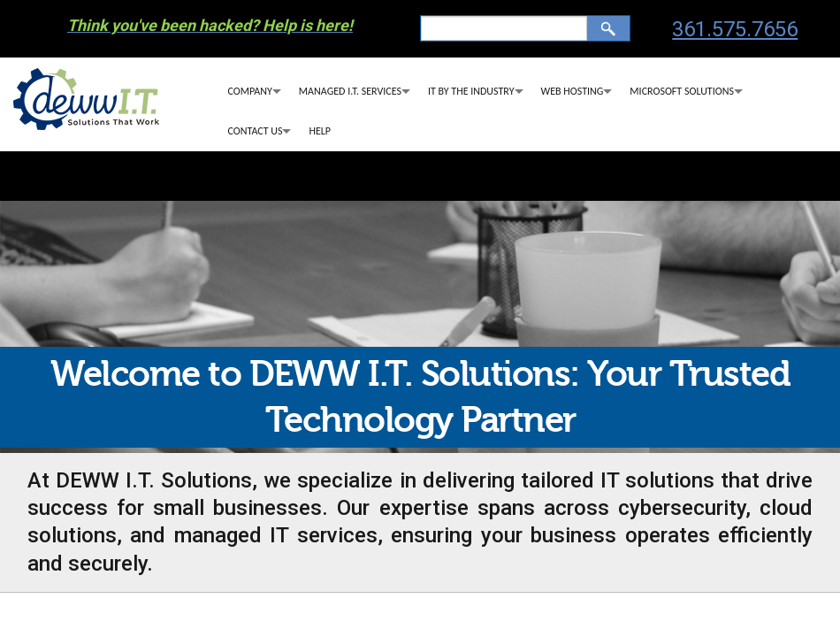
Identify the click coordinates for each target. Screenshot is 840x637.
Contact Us (256, 131)
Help (320, 131)
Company (250, 91)
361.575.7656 (735, 29)
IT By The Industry (471, 91)
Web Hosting (573, 91)
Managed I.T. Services (350, 91)
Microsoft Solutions (682, 91)
